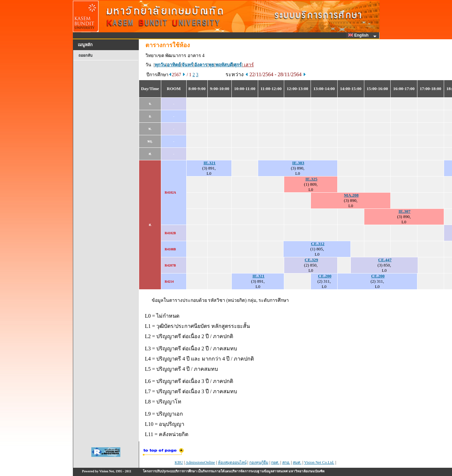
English (359, 35)
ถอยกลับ (85, 55)
